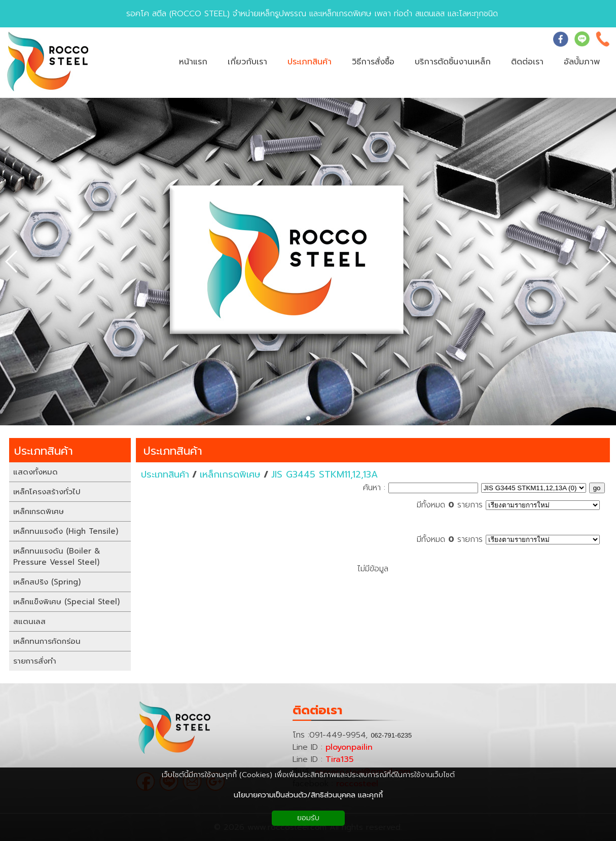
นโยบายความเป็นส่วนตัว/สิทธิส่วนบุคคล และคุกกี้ (308, 795)
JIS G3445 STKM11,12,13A (324, 474)
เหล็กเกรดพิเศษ (230, 474)
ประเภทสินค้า (173, 451)
